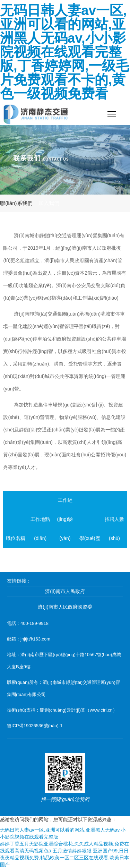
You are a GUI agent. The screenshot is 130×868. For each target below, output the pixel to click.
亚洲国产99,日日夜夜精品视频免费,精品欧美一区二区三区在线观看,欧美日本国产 (64, 858)
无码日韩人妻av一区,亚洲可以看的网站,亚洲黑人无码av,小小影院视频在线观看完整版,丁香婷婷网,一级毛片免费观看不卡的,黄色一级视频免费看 (64, 52)
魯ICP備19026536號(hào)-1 (35, 726)
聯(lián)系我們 (16, 203)
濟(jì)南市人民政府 (65, 591)
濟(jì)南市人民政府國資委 (65, 607)
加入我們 (49, 203)
